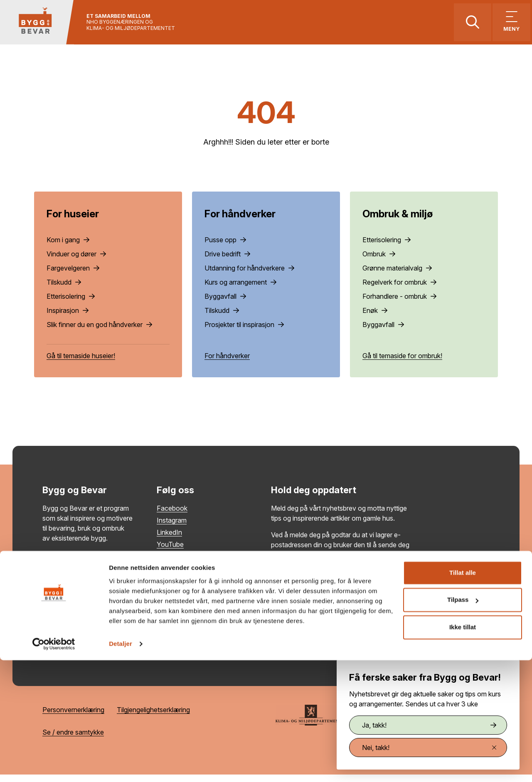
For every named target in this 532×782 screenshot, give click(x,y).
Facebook (172, 516)
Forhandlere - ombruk (399, 304)
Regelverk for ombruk (399, 290)
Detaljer (121, 766)
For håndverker (227, 363)
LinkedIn (169, 540)
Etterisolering (71, 304)
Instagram (172, 528)
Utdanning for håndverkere (249, 275)
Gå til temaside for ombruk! (402, 363)
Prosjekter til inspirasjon (244, 332)
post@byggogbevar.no (77, 615)
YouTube (170, 552)
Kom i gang (68, 247)
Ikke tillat (463, 749)
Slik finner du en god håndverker (99, 332)
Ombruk (379, 261)
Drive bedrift (227, 261)
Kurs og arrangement (240, 290)
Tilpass (463, 722)
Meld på (388, 612)
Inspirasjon (68, 318)
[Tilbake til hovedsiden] (45, 26)
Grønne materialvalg (397, 275)
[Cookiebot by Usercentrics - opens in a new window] (54, 766)
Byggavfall (225, 304)
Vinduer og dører (76, 261)
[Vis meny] (506, 26)
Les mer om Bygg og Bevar (83, 562)
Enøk (375, 318)
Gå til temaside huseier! (81, 363)
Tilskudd (64, 290)
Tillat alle (463, 695)
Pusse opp (225, 247)
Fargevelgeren (73, 275)
